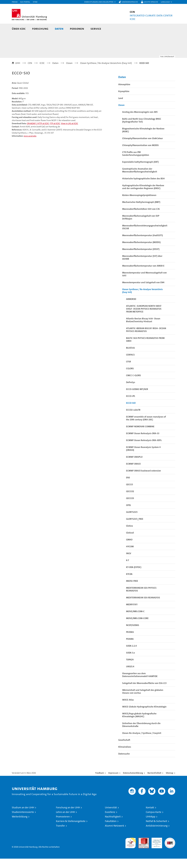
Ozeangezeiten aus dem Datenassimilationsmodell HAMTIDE (140, 684)
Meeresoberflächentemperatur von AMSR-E (143, 275)
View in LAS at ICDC (69, 133)
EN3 (128, 487)
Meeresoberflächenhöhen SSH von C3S (141, 218)
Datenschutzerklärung (133, 782)
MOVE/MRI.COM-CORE (137, 628)
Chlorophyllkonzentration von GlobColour (143, 148)
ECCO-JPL (131, 405)
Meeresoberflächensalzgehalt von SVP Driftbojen (141, 227)
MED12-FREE (132, 590)
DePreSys (131, 392)
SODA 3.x (130, 662)
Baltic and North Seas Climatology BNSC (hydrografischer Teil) (142, 130)
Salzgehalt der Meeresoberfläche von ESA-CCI (144, 692)
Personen (77, 29)
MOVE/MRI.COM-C (135, 621)
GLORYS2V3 (132, 521)
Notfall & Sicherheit (156, 830)
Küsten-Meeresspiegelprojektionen (139, 205)
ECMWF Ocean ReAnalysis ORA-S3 (143, 443)
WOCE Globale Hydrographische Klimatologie (144, 716)
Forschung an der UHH (68, 817)
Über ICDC (19, 29)
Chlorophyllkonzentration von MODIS (140, 155)
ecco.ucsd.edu (30, 145)
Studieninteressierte (23, 821)
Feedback (100, 782)
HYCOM (130, 556)
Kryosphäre (124, 101)
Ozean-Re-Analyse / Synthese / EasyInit (142, 742)
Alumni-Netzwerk (114, 835)
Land (121, 108)
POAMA (130, 648)
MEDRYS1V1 (132, 614)
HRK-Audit (156, 848)
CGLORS (130, 378)
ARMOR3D (131, 308)
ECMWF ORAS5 (133, 473)
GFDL (128, 514)
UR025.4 (130, 676)
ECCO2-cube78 (133, 419)
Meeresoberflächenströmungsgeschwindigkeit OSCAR (145, 236)
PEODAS (130, 641)
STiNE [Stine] (35, 2)
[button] (100, 2)
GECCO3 (130, 508)
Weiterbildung (20, 826)
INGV (129, 563)
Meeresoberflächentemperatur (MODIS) (141, 252)
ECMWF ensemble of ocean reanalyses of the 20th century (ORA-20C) (146, 427)
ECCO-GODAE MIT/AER (137, 399)
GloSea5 (130, 542)
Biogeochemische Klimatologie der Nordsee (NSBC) (143, 139)
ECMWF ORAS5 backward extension (143, 480)
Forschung (40, 29)
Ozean (121, 114)
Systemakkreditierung (170, 848)
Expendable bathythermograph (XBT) (140, 171)
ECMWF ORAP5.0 (134, 466)
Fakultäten (111, 830)
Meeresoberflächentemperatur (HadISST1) (142, 245)
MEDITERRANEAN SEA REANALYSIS (143, 607)
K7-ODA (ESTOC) (134, 576)
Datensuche (124, 763)
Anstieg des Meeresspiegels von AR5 (140, 121)
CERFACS (130, 364)
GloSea (129, 535)
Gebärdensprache (130, 2)
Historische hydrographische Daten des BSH (143, 188)
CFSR (128, 371)
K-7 (128, 570)
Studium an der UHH (23, 817)
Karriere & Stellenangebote (71, 830)
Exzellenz (110, 821)
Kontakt (150, 817)
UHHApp (151, 826)
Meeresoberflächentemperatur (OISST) (141, 258)
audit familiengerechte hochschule (131, 851)
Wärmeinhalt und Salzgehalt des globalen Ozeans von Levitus (143, 701)
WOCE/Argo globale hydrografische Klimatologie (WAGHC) (139, 724)
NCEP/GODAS (133, 634)
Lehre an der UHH (65, 821)
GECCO (129, 494)
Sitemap (170, 782)
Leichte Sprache (151, 2)
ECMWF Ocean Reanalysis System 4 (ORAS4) (143, 458)
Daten (59, 29)
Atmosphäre (124, 94)
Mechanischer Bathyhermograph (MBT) (141, 211)
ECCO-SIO (131, 412)
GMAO (129, 549)
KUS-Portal (25, 2)
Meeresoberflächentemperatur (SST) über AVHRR (142, 267)
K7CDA (129, 583)
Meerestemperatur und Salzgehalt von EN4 (143, 292)
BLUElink (130, 357)
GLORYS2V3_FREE (135, 528)
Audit (141, 848)
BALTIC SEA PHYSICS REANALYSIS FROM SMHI (145, 349)
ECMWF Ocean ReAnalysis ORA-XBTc (144, 450)
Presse (15, 2)
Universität (111, 817)
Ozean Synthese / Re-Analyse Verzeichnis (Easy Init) (142, 300)
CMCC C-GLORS (133, 385)
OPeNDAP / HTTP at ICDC (38, 133)
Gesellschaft (124, 749)
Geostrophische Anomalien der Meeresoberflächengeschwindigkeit (140, 180)
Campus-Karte (154, 821)
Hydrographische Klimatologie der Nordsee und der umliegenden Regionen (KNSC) (143, 196)
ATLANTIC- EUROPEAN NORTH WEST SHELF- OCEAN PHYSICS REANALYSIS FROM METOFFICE (144, 318)
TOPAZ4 (130, 669)
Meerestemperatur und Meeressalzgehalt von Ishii (144, 283)
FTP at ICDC (55, 133)
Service (96, 29)
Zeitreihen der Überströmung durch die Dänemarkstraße (141, 734)
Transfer (60, 835)
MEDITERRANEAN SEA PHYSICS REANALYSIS (141, 599)
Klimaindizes (125, 756)
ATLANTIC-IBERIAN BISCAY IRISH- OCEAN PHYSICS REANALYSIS (146, 339)
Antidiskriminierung (157, 835)
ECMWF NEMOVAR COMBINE (140, 436)
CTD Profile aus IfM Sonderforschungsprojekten (136, 163)
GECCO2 (130, 501)
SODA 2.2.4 (131, 655)
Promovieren (63, 826)
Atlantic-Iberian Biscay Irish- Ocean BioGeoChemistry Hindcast (143, 329)
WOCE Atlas (128, 709)
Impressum (113, 782)
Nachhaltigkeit (113, 826)
